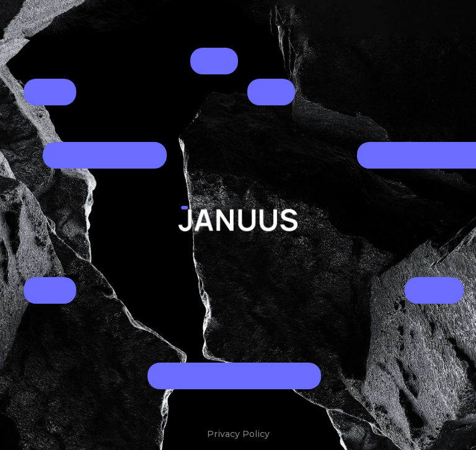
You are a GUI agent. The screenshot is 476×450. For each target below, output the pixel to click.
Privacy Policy (238, 434)
